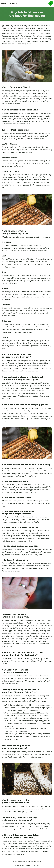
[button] (51, 3)
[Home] (9, 3)
